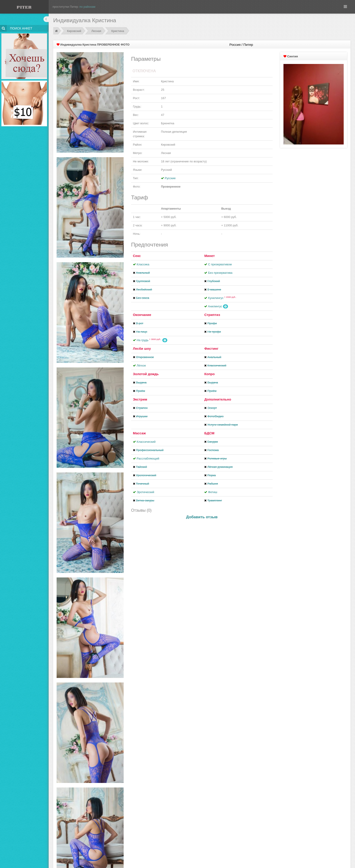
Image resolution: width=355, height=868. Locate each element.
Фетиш (213, 492)
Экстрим (140, 399)
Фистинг (211, 348)
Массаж (139, 433)
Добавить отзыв (202, 517)
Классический (146, 442)
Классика (143, 264)
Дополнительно (218, 399)
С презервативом (220, 264)
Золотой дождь (146, 374)
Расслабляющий (148, 458)
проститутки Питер (65, 7)
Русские (170, 178)
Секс (137, 256)
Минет (209, 256)
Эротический (145, 492)
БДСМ (209, 433)
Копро (209, 374)
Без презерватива (220, 273)
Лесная (96, 31)
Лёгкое (141, 366)
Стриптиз (212, 315)
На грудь (149, 340)
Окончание (142, 315)
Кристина (118, 31)
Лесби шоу (142, 348)
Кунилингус (222, 298)
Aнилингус (215, 306)
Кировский (74, 31)
